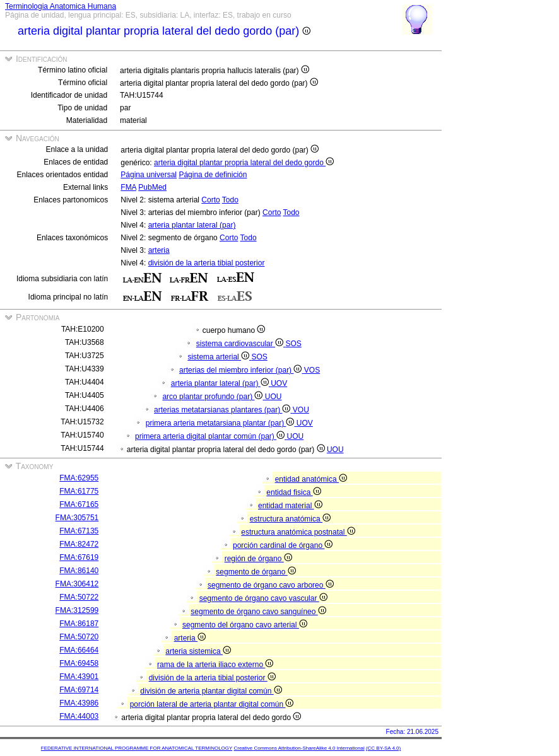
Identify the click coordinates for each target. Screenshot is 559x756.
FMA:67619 (79, 557)
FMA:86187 (79, 624)
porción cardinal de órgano (283, 545)
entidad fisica (293, 492)
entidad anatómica (311, 479)
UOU (274, 397)
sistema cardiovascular (241, 344)
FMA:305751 (77, 518)
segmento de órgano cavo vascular (263, 598)
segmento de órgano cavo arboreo (271, 585)
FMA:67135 (79, 531)
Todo (230, 200)
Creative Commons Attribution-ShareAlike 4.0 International (299, 748)
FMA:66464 (79, 650)
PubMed (152, 187)
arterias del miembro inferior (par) (242, 370)
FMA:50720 (79, 637)
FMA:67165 (79, 504)
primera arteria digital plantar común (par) (211, 436)
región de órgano (258, 559)
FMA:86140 (79, 571)
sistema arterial (219, 357)
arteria (159, 250)
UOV (279, 383)
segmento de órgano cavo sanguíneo (258, 612)
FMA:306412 (77, 584)
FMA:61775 (79, 491)
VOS (312, 370)
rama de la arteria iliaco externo (215, 665)
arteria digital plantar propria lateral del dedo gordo (244, 163)
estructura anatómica (290, 519)
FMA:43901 (79, 677)
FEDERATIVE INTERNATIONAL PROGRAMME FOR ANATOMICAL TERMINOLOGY (137, 748)
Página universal (149, 175)
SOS (293, 344)
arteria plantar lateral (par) (192, 225)
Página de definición (213, 175)
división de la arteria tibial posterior (207, 263)
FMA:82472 (79, 544)
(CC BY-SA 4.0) (383, 748)
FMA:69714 (79, 690)
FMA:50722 (79, 597)
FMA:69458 (79, 663)
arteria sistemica (198, 651)
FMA (128, 187)
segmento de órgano (256, 572)
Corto (210, 200)
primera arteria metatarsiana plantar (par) (221, 423)
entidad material (290, 506)
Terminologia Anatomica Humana (61, 6)
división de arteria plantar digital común (211, 691)
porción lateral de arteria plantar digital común (212, 704)
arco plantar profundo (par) (213, 397)
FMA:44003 (79, 716)
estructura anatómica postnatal (298, 532)
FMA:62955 (79, 478)
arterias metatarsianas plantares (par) (223, 410)
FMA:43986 (79, 703)
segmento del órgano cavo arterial (245, 625)
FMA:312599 (77, 610)
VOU (301, 410)
